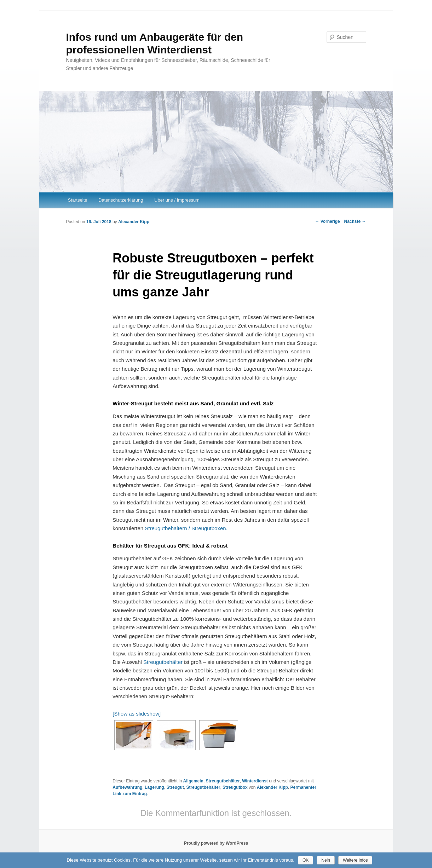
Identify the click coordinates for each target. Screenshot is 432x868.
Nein (326, 860)
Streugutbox (235, 787)
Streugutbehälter (163, 662)
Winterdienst (255, 781)
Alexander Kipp (134, 222)
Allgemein (193, 781)
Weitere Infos (355, 860)
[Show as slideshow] (137, 714)
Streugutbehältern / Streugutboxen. (186, 528)
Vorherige (327, 221)
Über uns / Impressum (177, 200)
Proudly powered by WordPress (216, 843)
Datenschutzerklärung (121, 200)
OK (306, 860)
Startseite (78, 200)
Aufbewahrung (127, 787)
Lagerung (154, 787)
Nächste (355, 221)
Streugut (175, 787)
